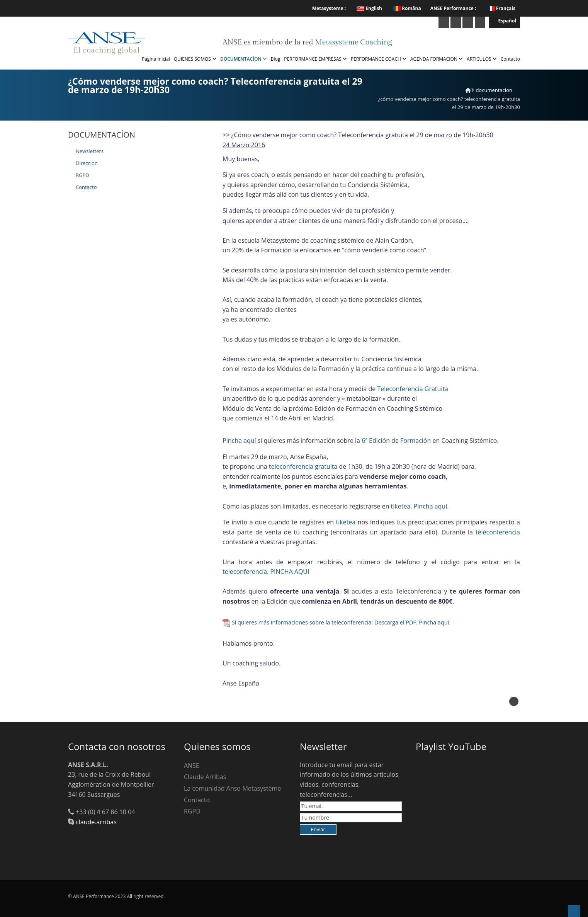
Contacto (510, 59)
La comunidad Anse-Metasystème (232, 788)
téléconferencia (498, 532)
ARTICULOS (482, 59)
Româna (407, 8)
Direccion (87, 163)
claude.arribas (96, 822)
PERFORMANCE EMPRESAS (315, 59)
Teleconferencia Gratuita (413, 389)
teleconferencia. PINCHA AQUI (266, 572)
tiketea (401, 506)
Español (505, 20)
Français (506, 8)
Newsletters (90, 151)
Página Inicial (156, 59)
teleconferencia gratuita (303, 466)
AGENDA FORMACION (437, 59)
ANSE (192, 766)
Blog (276, 59)
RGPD (82, 175)
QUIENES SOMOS (195, 59)
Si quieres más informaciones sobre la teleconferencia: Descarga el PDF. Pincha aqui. (341, 622)
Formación (416, 441)
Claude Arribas (205, 777)
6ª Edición (376, 441)
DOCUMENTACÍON (244, 59)
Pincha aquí (239, 441)
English (369, 8)
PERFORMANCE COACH (379, 59)
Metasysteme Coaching (353, 42)
